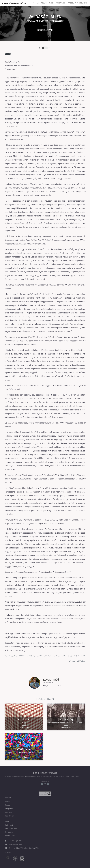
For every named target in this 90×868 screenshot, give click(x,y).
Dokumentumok (11, 829)
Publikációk (10, 825)
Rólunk (44, 3)
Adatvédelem (10, 836)
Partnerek (9, 832)
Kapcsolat (71, 3)
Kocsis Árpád (45, 30)
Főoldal (36, 3)
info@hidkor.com (15, 845)
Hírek (7, 821)
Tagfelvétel (82, 3)
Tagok (51, 3)
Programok (61, 3)
